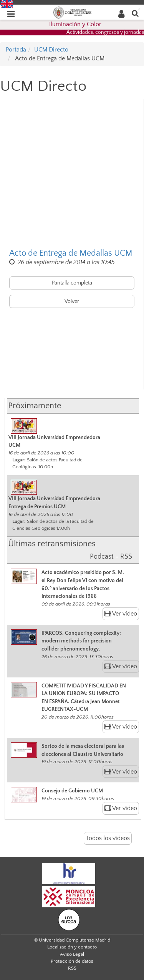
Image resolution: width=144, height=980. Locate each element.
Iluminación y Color (75, 24)
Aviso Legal (72, 954)
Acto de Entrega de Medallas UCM (71, 253)
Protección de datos (72, 961)
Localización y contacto (72, 947)
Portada (16, 50)
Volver (72, 301)
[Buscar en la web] (135, 13)
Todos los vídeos (108, 838)
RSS (72, 968)
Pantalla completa (72, 283)
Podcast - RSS (111, 557)
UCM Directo (51, 50)
